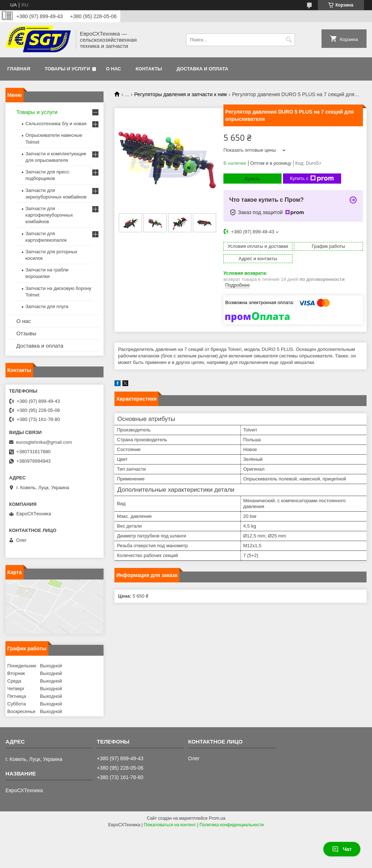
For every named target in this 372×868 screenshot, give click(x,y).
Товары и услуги (67, 69)
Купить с (312, 179)
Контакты (149, 69)
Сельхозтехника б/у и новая (56, 124)
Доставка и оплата (202, 69)
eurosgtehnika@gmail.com (44, 442)
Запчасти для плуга (47, 306)
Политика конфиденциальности (232, 825)
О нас (114, 69)
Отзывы (26, 333)
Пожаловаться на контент (170, 825)
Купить (252, 179)
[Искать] (289, 40)
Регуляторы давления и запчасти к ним (181, 94)
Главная (19, 69)
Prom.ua (217, 818)
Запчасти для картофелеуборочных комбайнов (49, 215)
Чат (342, 849)
